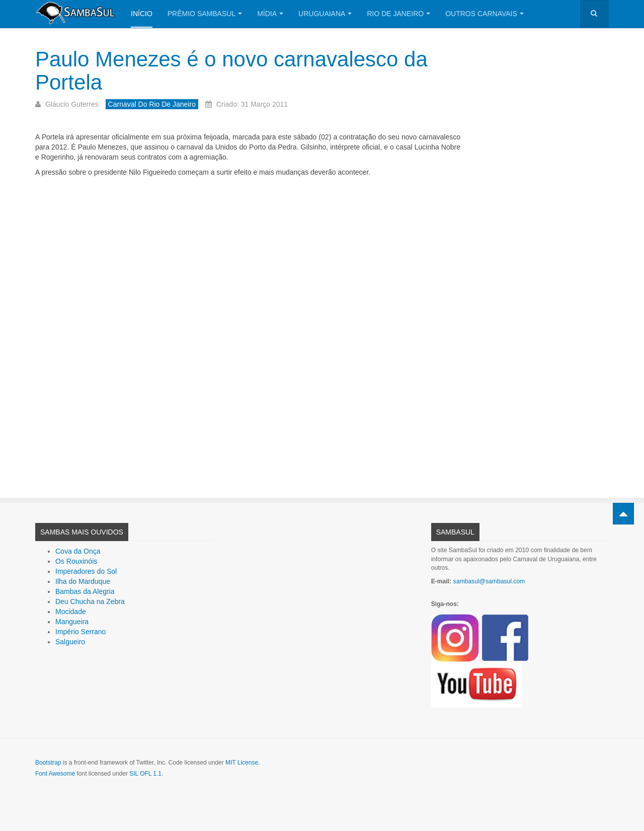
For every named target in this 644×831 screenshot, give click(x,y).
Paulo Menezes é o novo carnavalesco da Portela (231, 71)
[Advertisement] (248, 330)
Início (142, 14)
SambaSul (455, 532)
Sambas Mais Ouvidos (82, 532)
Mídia (270, 14)
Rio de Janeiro (398, 14)
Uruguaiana (325, 14)
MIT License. (243, 763)
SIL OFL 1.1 (145, 774)
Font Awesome (55, 774)
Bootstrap (48, 763)
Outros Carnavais (485, 14)
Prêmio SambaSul (205, 14)
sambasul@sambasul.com (489, 581)
